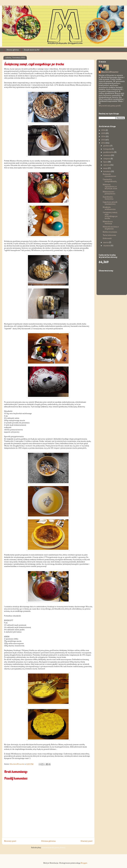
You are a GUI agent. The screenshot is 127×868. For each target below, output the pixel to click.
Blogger (84, 863)
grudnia (107, 146)
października (109, 152)
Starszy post (87, 841)
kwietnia (107, 171)
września (107, 155)
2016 (103, 130)
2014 (103, 136)
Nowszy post (10, 841)
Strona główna (13, 50)
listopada (107, 149)
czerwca (107, 165)
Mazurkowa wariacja (108, 223)
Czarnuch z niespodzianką (110, 180)
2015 (103, 133)
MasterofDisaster (110, 72)
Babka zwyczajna (110, 232)
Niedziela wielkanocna (109, 208)
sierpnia (107, 159)
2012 (103, 143)
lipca (106, 162)
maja (106, 168)
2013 (103, 140)
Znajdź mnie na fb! (32, 50)
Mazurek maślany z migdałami (111, 228)
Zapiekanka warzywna (108, 198)
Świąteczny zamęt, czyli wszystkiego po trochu (110, 215)
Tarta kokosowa (109, 235)
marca (106, 242)
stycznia (107, 246)
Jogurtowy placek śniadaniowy (110, 203)
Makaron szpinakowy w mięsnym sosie (110, 187)
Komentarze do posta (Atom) (53, 848)
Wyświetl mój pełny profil (110, 106)
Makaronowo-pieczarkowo (109, 193)
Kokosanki (107, 238)
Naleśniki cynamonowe (109, 175)
